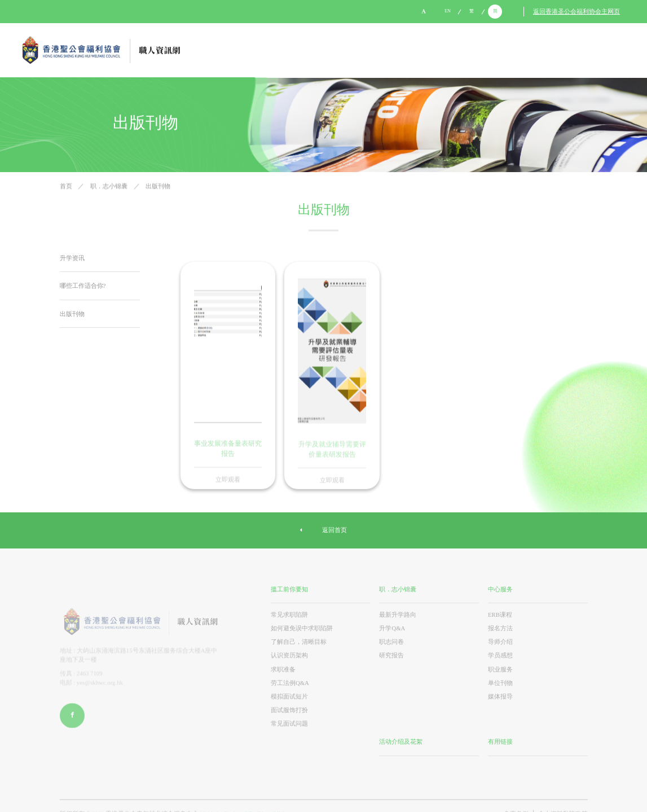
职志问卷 (391, 641)
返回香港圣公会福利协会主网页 (576, 12)
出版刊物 (158, 187)
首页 (67, 187)
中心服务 (500, 589)
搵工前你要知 (289, 589)
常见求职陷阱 (289, 614)
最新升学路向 (398, 614)
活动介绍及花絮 (401, 741)
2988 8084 (110, 12)
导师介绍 (500, 641)
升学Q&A (392, 627)
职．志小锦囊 (110, 187)
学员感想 (500, 655)
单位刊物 (500, 682)
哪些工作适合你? (83, 286)
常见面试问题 (289, 723)
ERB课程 (500, 614)
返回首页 (324, 530)
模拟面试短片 (289, 696)
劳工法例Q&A (290, 682)
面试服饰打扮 (289, 709)
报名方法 (500, 627)
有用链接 (500, 741)
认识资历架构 (289, 655)
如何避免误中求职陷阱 (302, 627)
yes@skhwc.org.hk (49, 12)
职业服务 (500, 669)
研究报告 (391, 655)
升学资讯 (72, 258)
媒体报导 (500, 696)
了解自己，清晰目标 (299, 641)
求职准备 (283, 669)
